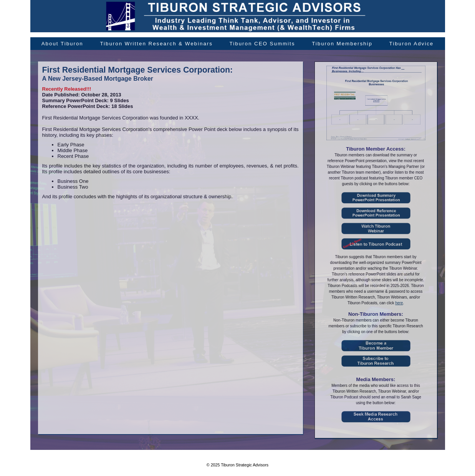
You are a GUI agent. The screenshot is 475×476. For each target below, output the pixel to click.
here (399, 303)
